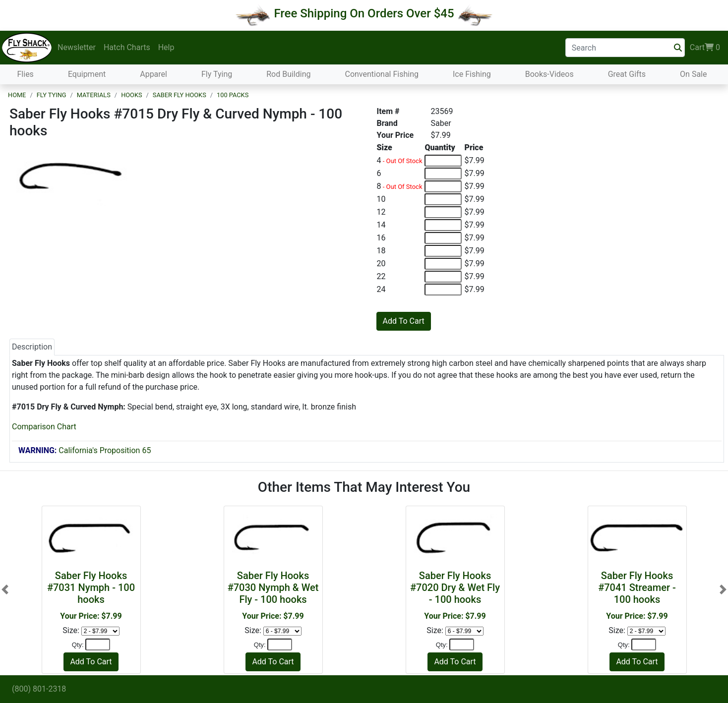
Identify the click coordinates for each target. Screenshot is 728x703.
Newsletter (77, 47)
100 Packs (233, 95)
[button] (5, 589)
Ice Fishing (472, 74)
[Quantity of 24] (443, 290)
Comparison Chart (44, 427)
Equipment (87, 74)
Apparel (153, 74)
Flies (26, 74)
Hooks (131, 95)
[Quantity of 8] (443, 186)
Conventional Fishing (382, 74)
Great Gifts (627, 74)
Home (17, 95)
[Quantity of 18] (443, 251)
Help (166, 47)
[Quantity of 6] (443, 174)
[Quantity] (98, 644)
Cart (705, 48)
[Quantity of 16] (443, 238)
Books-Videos (549, 74)
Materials (94, 95)
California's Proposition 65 (85, 450)
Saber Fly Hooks (180, 95)
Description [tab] (32, 347)
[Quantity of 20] (443, 264)
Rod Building (288, 74)
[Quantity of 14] (443, 225)
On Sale (693, 74)
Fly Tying (217, 74)
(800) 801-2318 (39, 689)
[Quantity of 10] (443, 199)
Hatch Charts (127, 47)
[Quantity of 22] (443, 277)
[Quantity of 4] (443, 161)
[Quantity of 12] (443, 212)
